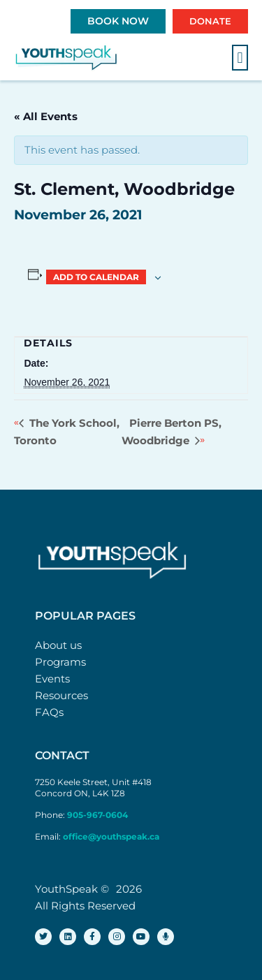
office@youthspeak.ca (111, 836)
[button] (240, 58)
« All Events (46, 116)
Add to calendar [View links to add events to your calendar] (96, 277)
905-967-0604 (99, 815)
